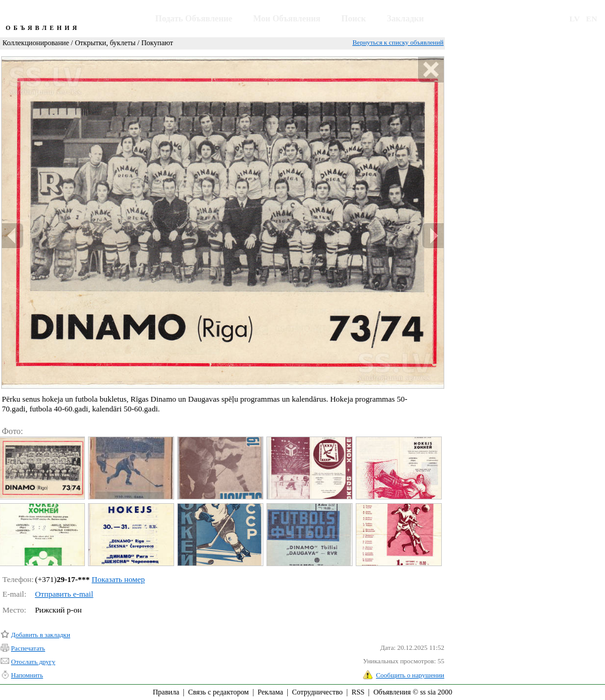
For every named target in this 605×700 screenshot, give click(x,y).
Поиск (354, 19)
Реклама (270, 692)
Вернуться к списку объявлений (398, 42)
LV (575, 19)
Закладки (405, 19)
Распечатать (28, 648)
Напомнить (27, 675)
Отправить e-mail (64, 594)
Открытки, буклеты (105, 43)
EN (592, 19)
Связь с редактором (218, 692)
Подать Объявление (194, 19)
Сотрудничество (317, 692)
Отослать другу (33, 661)
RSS (358, 692)
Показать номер (118, 579)
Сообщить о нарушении (410, 675)
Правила (166, 692)
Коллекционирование (36, 43)
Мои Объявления (287, 19)
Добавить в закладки (41, 635)
